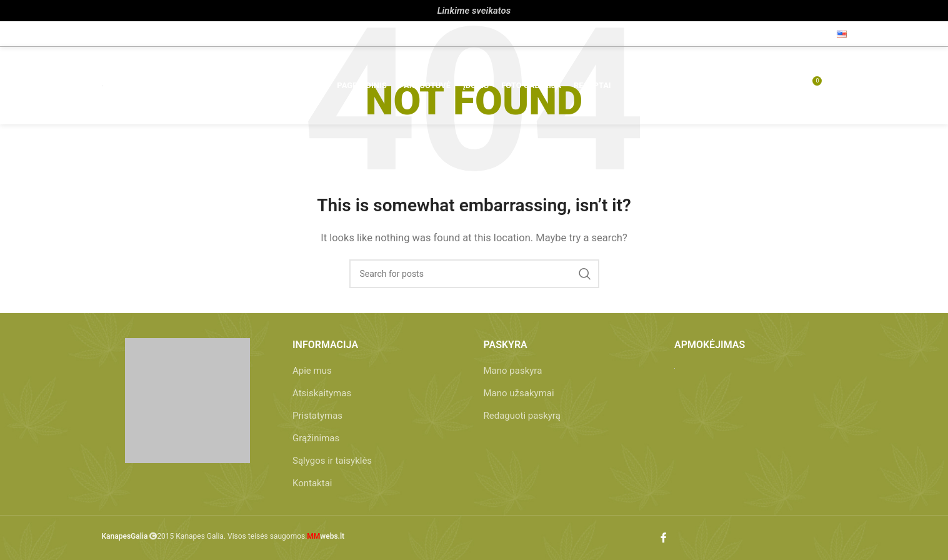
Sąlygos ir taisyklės (332, 461)
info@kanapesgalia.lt (214, 34)
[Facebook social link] (817, 33)
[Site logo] (102, 87)
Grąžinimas (316, 438)
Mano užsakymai (519, 393)
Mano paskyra (513, 371)
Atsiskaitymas (322, 393)
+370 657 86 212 (139, 34)
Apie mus (312, 371)
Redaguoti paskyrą (522, 416)
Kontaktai (312, 483)
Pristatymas (317, 416)
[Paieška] (741, 87)
